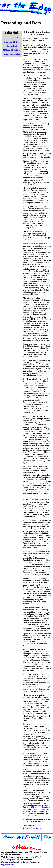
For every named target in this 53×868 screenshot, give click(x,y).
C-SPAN (27, 811)
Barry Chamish (38, 822)
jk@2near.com (35, 828)
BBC (32, 807)
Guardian (46, 807)
